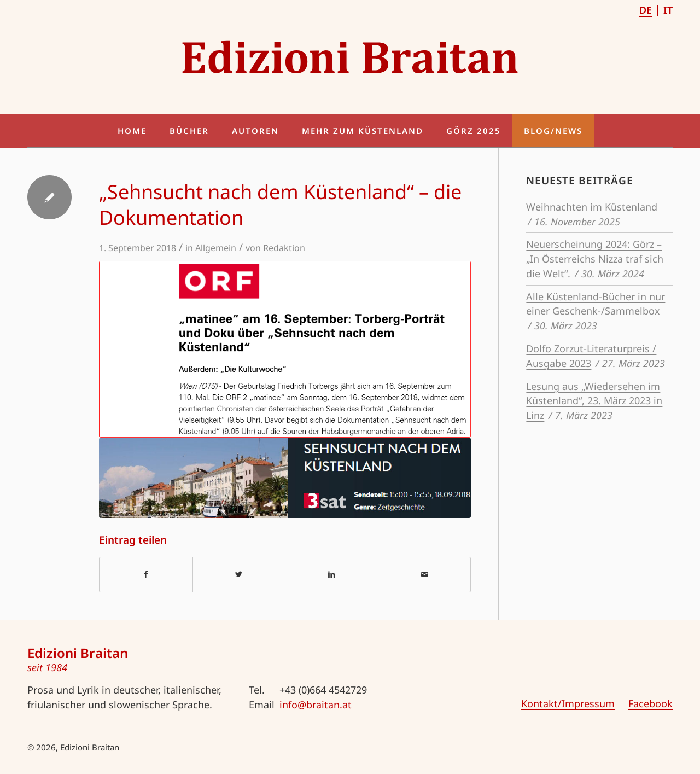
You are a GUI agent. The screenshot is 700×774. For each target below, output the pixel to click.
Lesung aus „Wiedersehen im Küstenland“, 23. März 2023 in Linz (594, 401)
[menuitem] (646, 11)
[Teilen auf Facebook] (146, 575)
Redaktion (284, 248)
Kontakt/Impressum (568, 703)
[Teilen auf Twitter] (239, 575)
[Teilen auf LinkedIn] (332, 575)
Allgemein (216, 248)
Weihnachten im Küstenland (592, 207)
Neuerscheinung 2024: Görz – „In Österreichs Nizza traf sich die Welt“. (595, 259)
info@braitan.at (316, 705)
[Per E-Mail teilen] (425, 575)
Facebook (651, 703)
